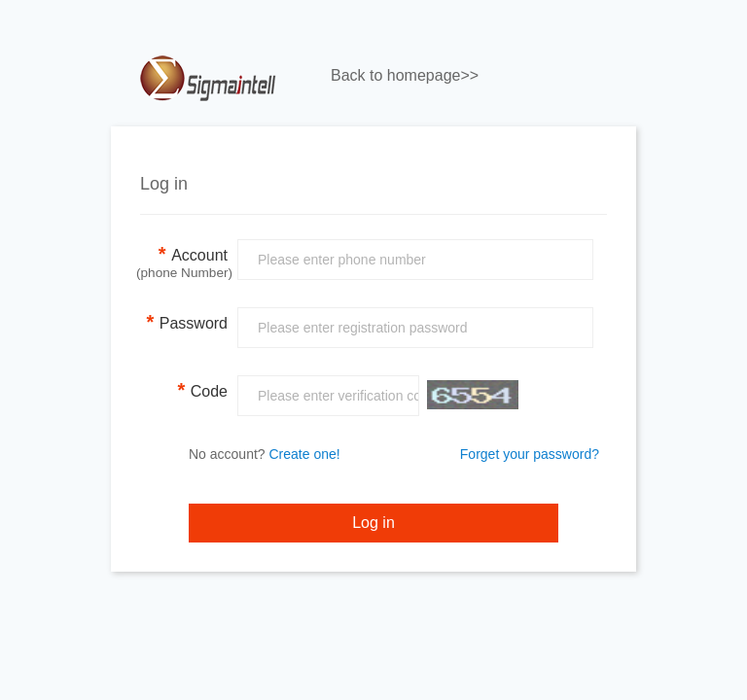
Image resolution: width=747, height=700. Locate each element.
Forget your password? (530, 454)
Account (184, 261)
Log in (373, 523)
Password (187, 322)
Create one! (305, 454)
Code (202, 390)
